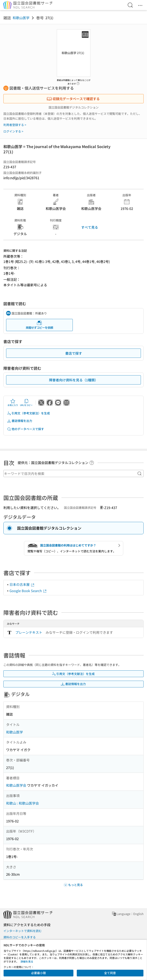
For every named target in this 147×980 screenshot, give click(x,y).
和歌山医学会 (16, 785)
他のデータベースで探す (25, 429)
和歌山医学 (21, 18)
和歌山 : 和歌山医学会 (23, 803)
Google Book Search (28, 591)
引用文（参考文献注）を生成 (28, 413)
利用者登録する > (15, 125)
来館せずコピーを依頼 (39, 325)
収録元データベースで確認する (73, 99)
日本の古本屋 (22, 584)
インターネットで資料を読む (23, 931)
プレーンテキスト (29, 632)
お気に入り (13, 403)
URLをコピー (26, 403)
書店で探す (74, 353)
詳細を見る (27, 961)
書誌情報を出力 (20, 421)
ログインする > (13, 131)
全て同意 (110, 973)
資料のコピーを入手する (20, 937)
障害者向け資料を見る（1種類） (73, 380)
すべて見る (90, 227)
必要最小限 (38, 973)
